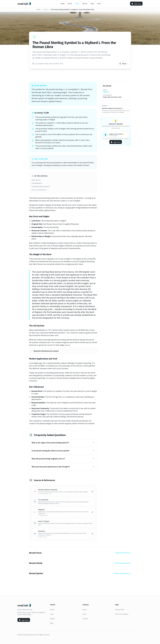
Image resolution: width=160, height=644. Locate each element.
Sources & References (39, 190)
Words (70, 4)
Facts (77, 4)
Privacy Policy (120, 610)
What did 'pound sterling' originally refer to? (63, 458)
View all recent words (123, 563)
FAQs (99, 4)
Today (62, 4)
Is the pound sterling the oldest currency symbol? (63, 450)
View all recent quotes (123, 573)
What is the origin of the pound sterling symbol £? (63, 442)
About (85, 610)
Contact (85, 619)
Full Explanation (37, 183)
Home (38, 9)
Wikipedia (106, 92)
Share (123, 64)
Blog (92, 4)
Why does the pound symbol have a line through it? (63, 466)
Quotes (85, 4)
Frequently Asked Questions (41, 186)
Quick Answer (36, 180)
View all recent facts (123, 553)
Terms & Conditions (122, 614)
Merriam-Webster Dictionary (112, 108)
